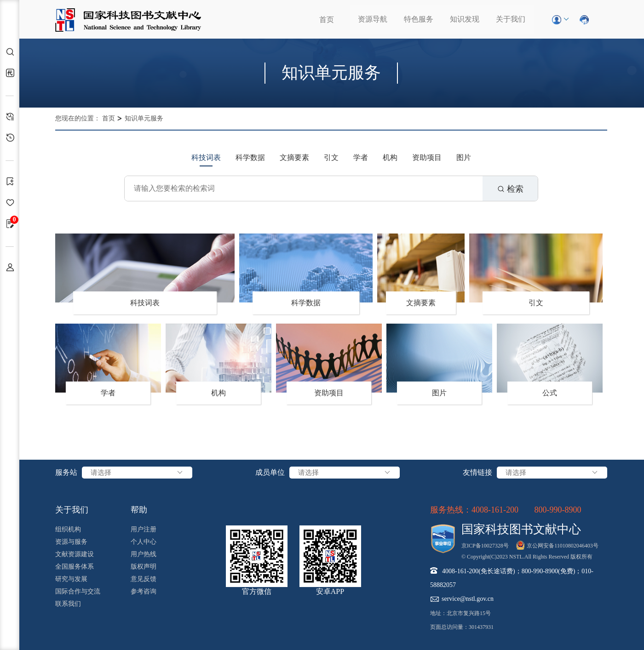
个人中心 (144, 542)
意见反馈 (144, 579)
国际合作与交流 (78, 591)
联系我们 (68, 604)
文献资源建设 (75, 554)
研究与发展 (71, 579)
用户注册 (144, 529)
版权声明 (144, 567)
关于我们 (511, 19)
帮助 (139, 510)
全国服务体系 (75, 567)
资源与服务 (71, 542)
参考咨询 (144, 591)
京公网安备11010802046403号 (563, 546)
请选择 (137, 473)
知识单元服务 (144, 118)
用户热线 (144, 554)
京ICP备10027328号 (485, 546)
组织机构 (68, 529)
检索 (510, 189)
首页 (327, 20)
